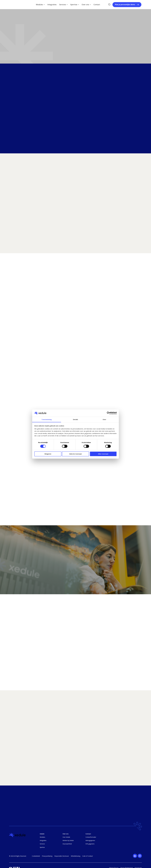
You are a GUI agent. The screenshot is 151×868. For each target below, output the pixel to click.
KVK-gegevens (90, 844)
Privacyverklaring (47, 856)
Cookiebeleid (36, 856)
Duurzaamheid (67, 844)
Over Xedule (66, 837)
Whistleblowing (76, 856)
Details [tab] (76, 419)
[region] (75, 753)
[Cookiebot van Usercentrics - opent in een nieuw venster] (108, 413)
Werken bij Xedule (68, 840)
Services (42, 844)
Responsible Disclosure (62, 856)
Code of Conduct (88, 856)
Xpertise (42, 847)
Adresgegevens (90, 840)
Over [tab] (104, 419)
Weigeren (48, 454)
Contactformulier (91, 837)
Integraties (43, 840)
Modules (42, 837)
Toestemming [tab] (47, 419)
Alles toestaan (103, 454)
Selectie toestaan (75, 454)
